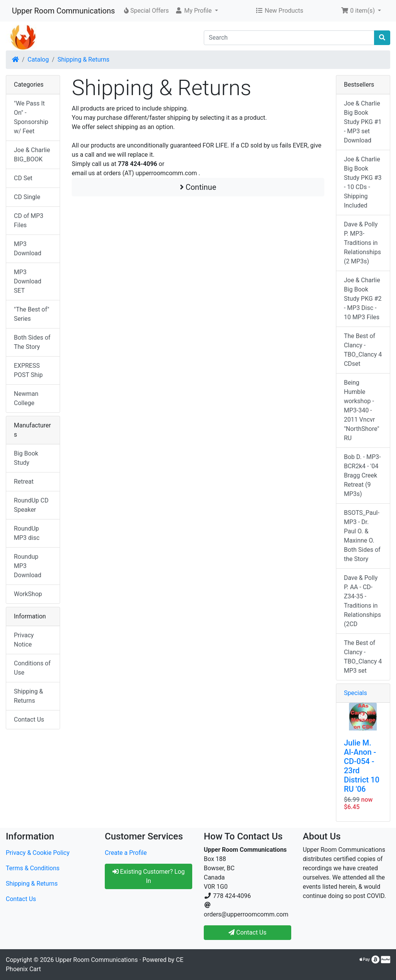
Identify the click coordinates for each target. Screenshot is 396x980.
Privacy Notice (24, 640)
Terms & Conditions (33, 868)
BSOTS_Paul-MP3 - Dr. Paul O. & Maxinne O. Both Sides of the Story (362, 536)
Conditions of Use (32, 668)
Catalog (38, 59)
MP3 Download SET (28, 281)
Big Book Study (26, 458)
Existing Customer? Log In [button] (149, 876)
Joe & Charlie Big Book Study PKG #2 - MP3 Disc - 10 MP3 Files (363, 299)
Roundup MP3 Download (28, 566)
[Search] (289, 38)
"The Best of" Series (32, 314)
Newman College (26, 398)
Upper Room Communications (63, 11)
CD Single (27, 197)
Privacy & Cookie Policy (38, 853)
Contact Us (29, 720)
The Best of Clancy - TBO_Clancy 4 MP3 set (363, 657)
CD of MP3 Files (29, 220)
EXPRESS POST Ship (28, 370)
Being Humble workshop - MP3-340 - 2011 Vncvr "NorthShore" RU (362, 410)
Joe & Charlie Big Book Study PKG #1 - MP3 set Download (363, 122)
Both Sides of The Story (32, 342)
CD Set (23, 178)
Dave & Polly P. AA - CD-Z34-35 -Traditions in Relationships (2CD (362, 601)
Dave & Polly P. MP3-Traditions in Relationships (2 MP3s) (362, 243)
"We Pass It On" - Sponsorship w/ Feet (31, 117)
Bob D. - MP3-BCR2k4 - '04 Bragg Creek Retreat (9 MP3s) (362, 475)
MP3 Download (28, 249)
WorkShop (28, 594)
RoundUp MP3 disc (27, 533)
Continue (198, 187)
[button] (196, 11)
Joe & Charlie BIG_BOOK (32, 155)
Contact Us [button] (247, 932)
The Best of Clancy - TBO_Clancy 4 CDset (363, 350)
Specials (356, 693)
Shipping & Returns (83, 59)
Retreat (24, 482)
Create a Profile (126, 853)
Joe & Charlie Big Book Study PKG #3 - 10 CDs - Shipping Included (363, 182)
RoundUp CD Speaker (31, 505)
